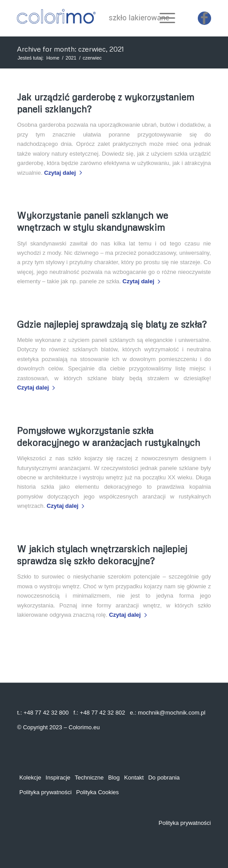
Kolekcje (30, 778)
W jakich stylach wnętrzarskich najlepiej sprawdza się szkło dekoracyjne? (102, 555)
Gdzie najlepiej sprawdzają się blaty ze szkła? (112, 324)
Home (53, 58)
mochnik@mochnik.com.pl (172, 713)
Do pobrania (164, 778)
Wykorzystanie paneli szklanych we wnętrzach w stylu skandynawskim (92, 221)
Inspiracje (58, 778)
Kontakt (134, 778)
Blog (114, 778)
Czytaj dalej (65, 173)
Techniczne (89, 778)
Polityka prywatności (45, 792)
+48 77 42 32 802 (103, 713)
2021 (71, 58)
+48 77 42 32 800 (46, 713)
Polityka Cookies (97, 792)
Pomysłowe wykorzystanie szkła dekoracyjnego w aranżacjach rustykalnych (108, 436)
